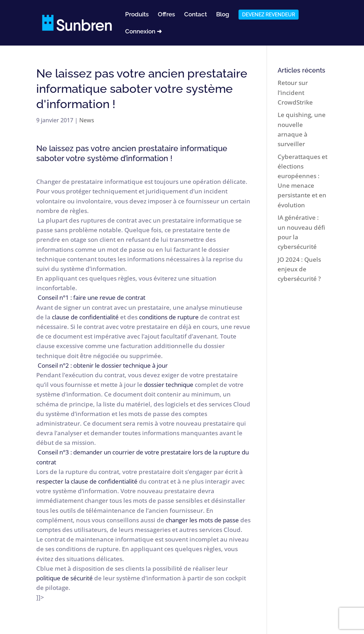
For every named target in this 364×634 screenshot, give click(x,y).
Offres (166, 15)
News (87, 120)
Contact (196, 15)
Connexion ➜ (143, 32)
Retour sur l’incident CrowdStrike (295, 92)
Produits (137, 15)
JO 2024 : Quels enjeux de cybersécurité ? (299, 269)
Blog (223, 15)
